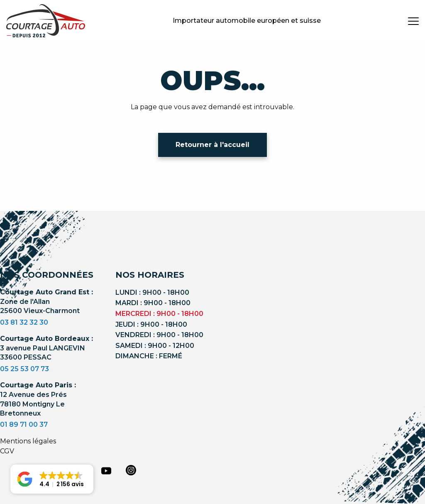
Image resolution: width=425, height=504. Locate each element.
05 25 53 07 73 (24, 369)
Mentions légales (28, 441)
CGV (7, 451)
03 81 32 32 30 (24, 322)
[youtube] (106, 471)
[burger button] (413, 21)
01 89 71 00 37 (24, 424)
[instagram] (131, 470)
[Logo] (46, 21)
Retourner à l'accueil (212, 145)
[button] (52, 479)
